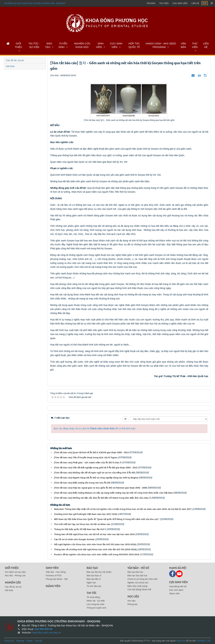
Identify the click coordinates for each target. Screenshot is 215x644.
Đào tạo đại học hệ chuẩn (99, 572)
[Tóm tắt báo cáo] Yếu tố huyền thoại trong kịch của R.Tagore (86, 457)
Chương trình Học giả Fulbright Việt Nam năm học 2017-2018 (86, 514)
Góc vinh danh (176, 590)
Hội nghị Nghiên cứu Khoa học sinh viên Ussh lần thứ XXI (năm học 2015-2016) (95, 544)
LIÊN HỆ (206, 45)
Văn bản (151, 3)
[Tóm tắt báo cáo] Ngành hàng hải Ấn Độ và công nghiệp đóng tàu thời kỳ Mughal (96, 478)
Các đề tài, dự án (15, 60)
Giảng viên (53, 586)
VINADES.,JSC (203, 641)
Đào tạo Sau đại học (137, 575)
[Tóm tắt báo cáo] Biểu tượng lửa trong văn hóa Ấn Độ (82, 483)
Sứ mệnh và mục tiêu (15, 572)
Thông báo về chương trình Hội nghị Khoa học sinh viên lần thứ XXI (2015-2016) (95, 549)
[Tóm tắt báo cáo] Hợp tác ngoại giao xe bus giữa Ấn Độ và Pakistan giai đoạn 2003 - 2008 (101, 488)
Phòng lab (132, 604)
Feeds (30, 641)
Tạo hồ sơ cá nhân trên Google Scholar (74, 539)
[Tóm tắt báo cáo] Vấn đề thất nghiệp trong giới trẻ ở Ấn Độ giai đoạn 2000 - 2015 (96, 468)
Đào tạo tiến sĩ (94, 579)
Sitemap (20, 641)
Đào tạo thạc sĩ (94, 575)
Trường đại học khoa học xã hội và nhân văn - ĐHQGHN (35, 3)
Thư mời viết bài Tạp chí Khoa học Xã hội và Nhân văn (82, 524)
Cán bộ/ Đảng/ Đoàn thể (139, 589)
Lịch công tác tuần (95, 604)
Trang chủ (9, 641)
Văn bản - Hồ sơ (138, 568)
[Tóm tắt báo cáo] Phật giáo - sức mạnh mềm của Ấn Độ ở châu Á (88, 463)
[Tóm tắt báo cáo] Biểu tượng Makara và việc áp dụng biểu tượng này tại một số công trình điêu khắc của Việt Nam (113, 493)
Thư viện (164, 3)
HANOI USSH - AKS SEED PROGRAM (161, 45)
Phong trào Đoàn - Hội (57, 579)
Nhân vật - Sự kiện (96, 601)
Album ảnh (174, 593)
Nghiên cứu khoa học (138, 583)
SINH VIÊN (100, 45)
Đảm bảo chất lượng (137, 586)
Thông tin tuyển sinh (96, 608)
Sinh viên (52, 568)
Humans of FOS (53, 575)
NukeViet (181, 641)
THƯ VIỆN (195, 45)
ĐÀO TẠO (49, 45)
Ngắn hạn (91, 583)
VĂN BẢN (183, 45)
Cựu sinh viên (180, 3)
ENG (205, 3)
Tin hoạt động (93, 597)
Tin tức (92, 593)
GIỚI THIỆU (18, 45)
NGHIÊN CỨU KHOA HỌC (82, 45)
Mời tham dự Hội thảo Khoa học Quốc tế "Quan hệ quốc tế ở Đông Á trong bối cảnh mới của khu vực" (107, 519)
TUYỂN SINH (63, 45)
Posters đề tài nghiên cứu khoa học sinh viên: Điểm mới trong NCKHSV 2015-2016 (97, 554)
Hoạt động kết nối (178, 586)
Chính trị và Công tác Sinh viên (143, 579)
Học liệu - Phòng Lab (15, 575)
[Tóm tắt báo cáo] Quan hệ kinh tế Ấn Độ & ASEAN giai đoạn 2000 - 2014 (91, 452)
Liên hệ (195, 3)
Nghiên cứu (13, 582)
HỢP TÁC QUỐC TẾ (134, 45)
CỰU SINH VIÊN (116, 45)
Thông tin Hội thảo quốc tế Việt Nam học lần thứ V (80, 529)
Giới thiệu (12, 568)
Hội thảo (10, 66)
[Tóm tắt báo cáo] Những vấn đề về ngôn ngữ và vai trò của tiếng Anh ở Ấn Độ (95, 473)
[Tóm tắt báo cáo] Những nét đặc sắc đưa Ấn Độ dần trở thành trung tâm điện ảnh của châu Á (102, 498)
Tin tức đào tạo (94, 586)
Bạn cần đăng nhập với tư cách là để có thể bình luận (95, 428)
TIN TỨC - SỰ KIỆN (34, 45)
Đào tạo (92, 568)
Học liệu (133, 596)
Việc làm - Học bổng (56, 572)
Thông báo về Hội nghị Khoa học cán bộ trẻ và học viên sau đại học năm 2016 (94, 534)
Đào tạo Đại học (135, 572)
